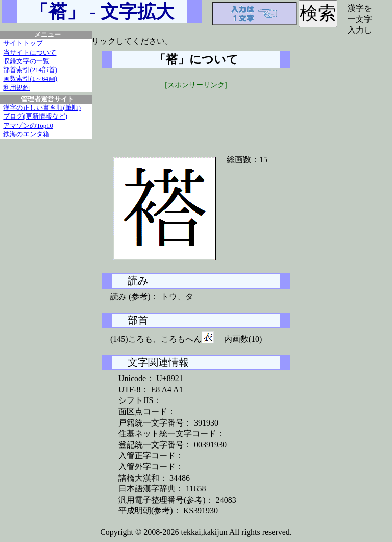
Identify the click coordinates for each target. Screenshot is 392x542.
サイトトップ (23, 43)
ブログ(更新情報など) (35, 116)
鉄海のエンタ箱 (26, 134)
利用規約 (16, 88)
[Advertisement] (196, 116)
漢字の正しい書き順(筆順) (42, 108)
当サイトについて (30, 53)
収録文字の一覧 (26, 61)
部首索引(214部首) (30, 70)
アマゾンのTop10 (28, 126)
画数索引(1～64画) (30, 79)
